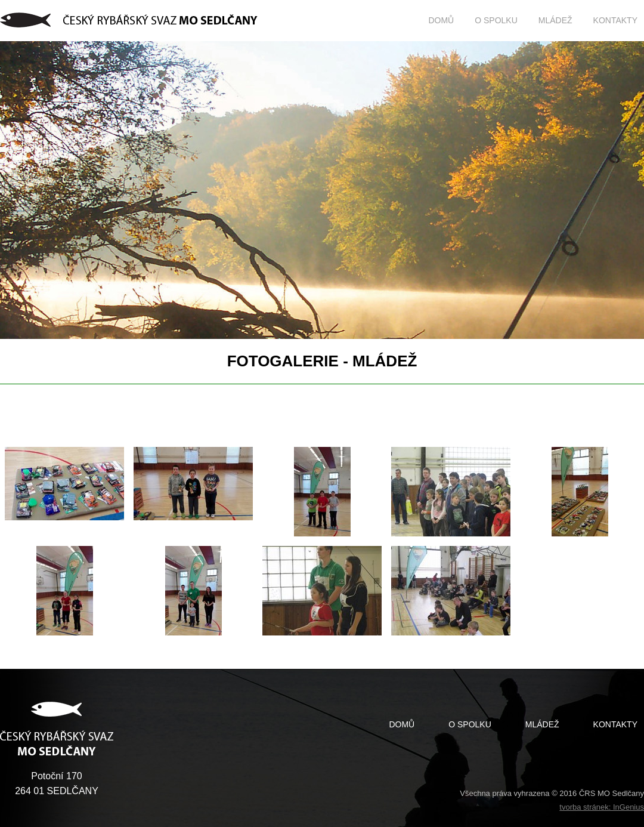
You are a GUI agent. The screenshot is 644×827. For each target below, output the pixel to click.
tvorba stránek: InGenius (602, 807)
